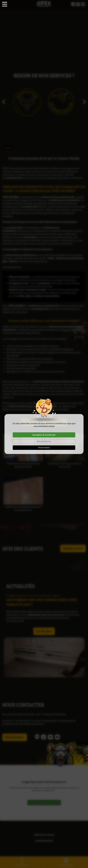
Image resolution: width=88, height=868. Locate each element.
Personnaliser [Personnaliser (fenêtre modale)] (44, 448)
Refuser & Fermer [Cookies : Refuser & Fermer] (44, 441)
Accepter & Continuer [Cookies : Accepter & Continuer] (44, 435)
